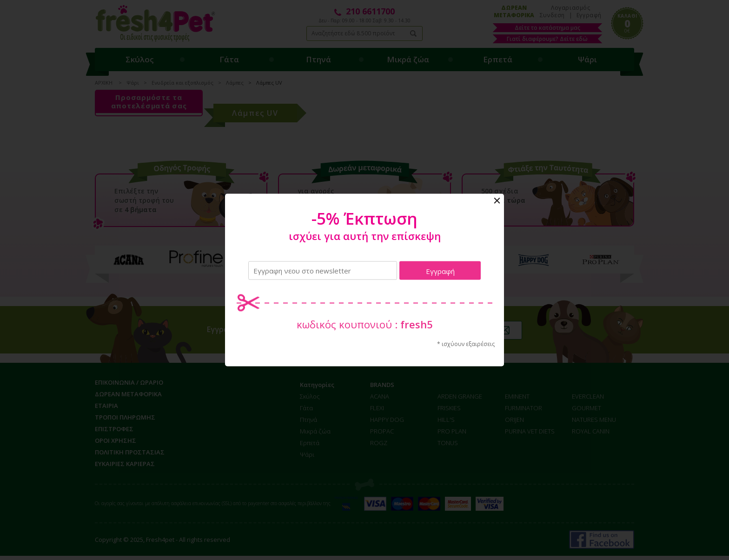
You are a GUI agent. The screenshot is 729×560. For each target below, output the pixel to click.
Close (497, 201)
